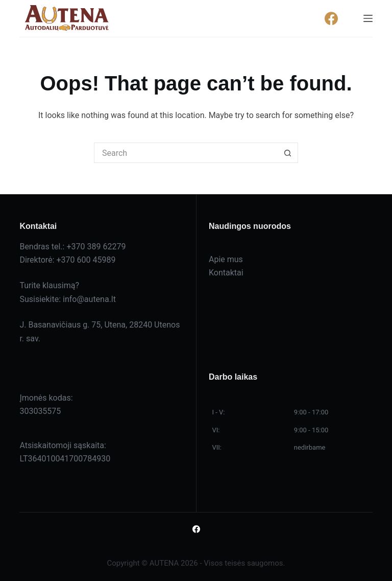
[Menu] (368, 18)
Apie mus (226, 259)
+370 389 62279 (96, 247)
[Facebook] (332, 19)
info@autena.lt (89, 299)
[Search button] (288, 153)
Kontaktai (226, 273)
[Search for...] (186, 153)
